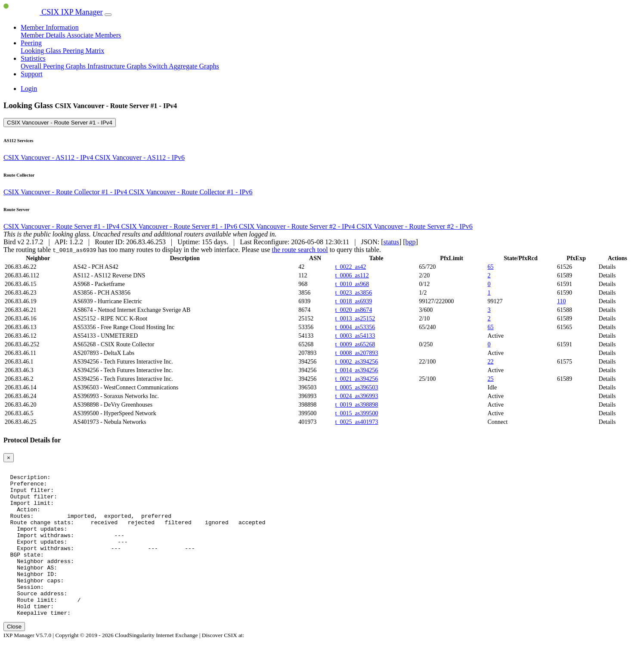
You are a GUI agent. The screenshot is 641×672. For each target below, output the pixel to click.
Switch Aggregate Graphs (183, 66)
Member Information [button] (50, 27)
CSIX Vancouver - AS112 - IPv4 (49, 157)
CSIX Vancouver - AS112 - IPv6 (139, 157)
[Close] (9, 458)
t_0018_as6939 (354, 301)
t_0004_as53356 (355, 327)
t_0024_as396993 (357, 396)
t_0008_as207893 (357, 353)
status (391, 242)
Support (32, 74)
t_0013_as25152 (355, 319)
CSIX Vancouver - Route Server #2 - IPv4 (298, 226)
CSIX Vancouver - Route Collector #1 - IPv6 (190, 192)
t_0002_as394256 (357, 362)
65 (491, 267)
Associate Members (94, 35)
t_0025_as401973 (357, 422)
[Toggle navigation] (108, 15)
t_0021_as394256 (357, 379)
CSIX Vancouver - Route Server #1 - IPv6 (180, 226)
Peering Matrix (84, 51)
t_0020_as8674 (354, 310)
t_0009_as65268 (355, 344)
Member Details (44, 35)
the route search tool (300, 250)
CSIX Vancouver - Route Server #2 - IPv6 (414, 226)
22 (491, 362)
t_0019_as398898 (357, 405)
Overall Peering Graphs (54, 66)
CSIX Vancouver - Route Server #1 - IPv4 (60, 123)
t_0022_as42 (351, 267)
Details (607, 267)
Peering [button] (31, 43)
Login (29, 89)
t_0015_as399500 (357, 413)
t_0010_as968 (352, 284)
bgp (411, 242)
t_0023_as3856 (354, 293)
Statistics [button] (33, 58)
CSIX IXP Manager (53, 12)
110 (561, 301)
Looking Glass (42, 51)
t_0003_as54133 (355, 336)
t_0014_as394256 (357, 370)
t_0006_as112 (352, 275)
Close (14, 656)
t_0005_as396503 (357, 387)
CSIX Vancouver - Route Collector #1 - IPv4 (66, 192)
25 (491, 379)
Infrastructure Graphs (118, 66)
